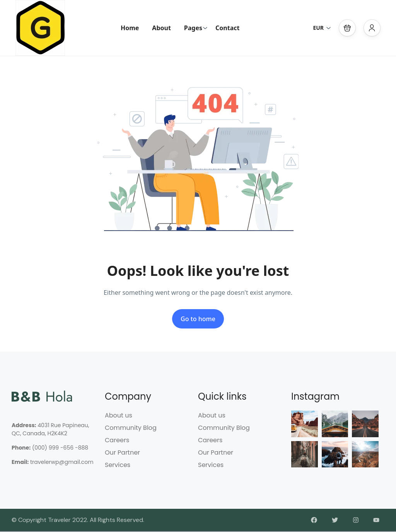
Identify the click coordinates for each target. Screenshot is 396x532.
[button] (347, 28)
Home (130, 28)
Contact (227, 28)
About (161, 28)
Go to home (198, 319)
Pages (196, 28)
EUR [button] (322, 28)
